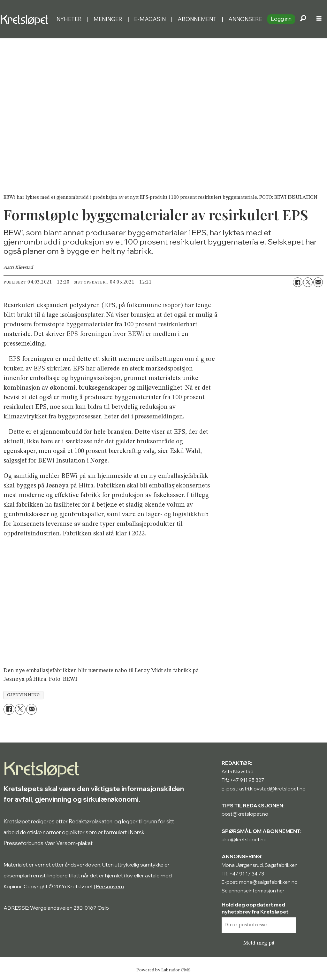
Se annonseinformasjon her (253, 891)
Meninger (108, 19)
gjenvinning (24, 695)
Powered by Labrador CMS (163, 970)
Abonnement (197, 19)
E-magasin (150, 19)
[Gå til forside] (26, 19)
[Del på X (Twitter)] (308, 282)
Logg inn (281, 19)
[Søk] (303, 19)
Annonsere (245, 19)
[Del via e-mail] (318, 282)
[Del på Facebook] (298, 282)
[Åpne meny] (319, 19)
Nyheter (69, 19)
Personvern (110, 886)
